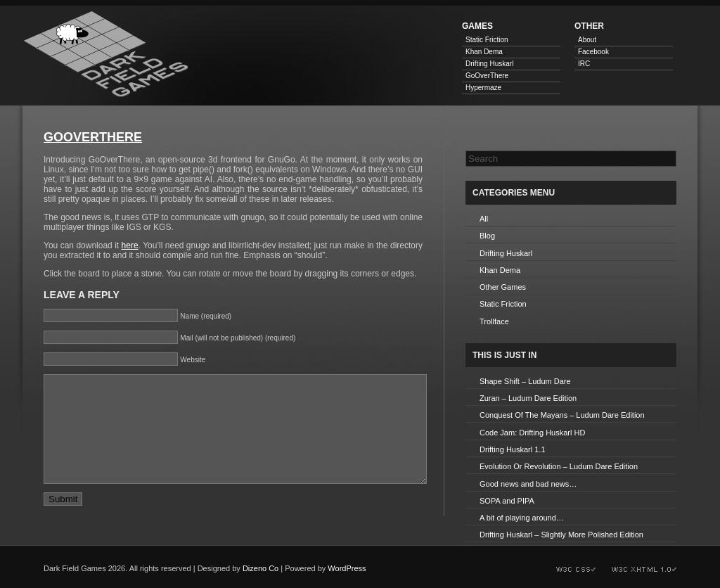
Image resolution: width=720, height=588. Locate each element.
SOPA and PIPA (507, 501)
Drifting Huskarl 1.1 (513, 449)
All (484, 219)
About (587, 40)
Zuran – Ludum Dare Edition (528, 398)
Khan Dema (484, 52)
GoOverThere (487, 76)
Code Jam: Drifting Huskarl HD (532, 433)
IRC (584, 64)
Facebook (593, 52)
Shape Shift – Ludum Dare (525, 381)
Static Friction (487, 40)
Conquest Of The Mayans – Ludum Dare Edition (562, 415)
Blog (487, 236)
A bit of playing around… (522, 518)
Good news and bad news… (528, 484)
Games (477, 26)
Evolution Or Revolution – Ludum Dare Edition (559, 466)
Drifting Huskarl (489, 64)
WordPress (347, 568)
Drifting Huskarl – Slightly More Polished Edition (561, 535)
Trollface (494, 321)
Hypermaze (483, 88)
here (130, 245)
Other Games (503, 287)
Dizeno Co (261, 568)
